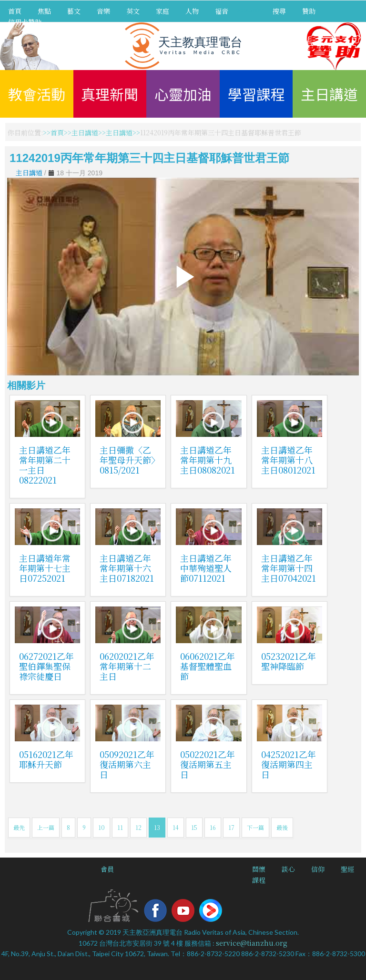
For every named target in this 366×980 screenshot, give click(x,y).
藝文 (74, 11)
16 (213, 827)
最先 (19, 827)
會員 (107, 869)
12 (138, 827)
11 (120, 827)
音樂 (103, 11)
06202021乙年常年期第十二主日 (127, 666)
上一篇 (46, 827)
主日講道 (329, 94)
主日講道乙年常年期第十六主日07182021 (127, 568)
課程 (259, 880)
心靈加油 (183, 94)
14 (176, 827)
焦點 (44, 11)
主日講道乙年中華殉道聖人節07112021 (206, 568)
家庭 (163, 11)
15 (194, 827)
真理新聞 (110, 94)
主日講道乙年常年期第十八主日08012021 (288, 460)
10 (102, 827)
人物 (192, 11)
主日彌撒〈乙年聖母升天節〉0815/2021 (127, 460)
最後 (282, 827)
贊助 (309, 11)
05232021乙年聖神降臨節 (289, 661)
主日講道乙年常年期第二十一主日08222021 (45, 465)
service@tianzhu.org (252, 943)
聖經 (347, 869)
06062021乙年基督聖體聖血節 (208, 666)
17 (231, 827)
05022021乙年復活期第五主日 (208, 764)
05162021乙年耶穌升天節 (46, 759)
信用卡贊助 (25, 22)
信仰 (318, 869)
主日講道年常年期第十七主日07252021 (45, 568)
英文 (133, 11)
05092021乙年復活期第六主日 (127, 764)
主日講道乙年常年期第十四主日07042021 (289, 568)
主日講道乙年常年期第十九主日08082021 (208, 460)
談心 (288, 869)
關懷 (259, 869)
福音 (222, 11)
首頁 (15, 11)
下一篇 (255, 827)
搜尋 (279, 11)
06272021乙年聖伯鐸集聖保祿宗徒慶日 (46, 666)
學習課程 (256, 94)
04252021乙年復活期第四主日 (289, 764)
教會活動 (37, 94)
